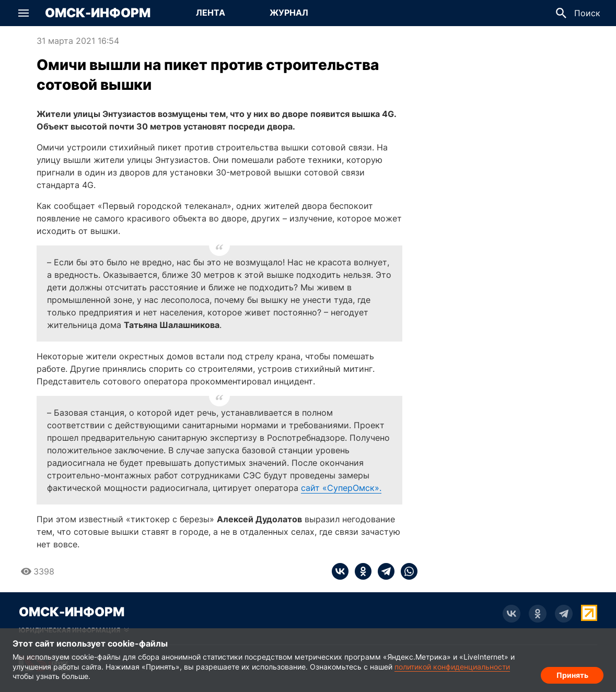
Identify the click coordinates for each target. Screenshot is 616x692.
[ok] (360, 571)
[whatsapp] (406, 571)
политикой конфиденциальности (452, 667)
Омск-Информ (98, 13)
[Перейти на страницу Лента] (211, 13)
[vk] (340, 571)
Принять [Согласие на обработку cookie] (572, 674)
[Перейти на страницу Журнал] (289, 13)
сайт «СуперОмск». (341, 488)
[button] (24, 13)
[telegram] (383, 571)
